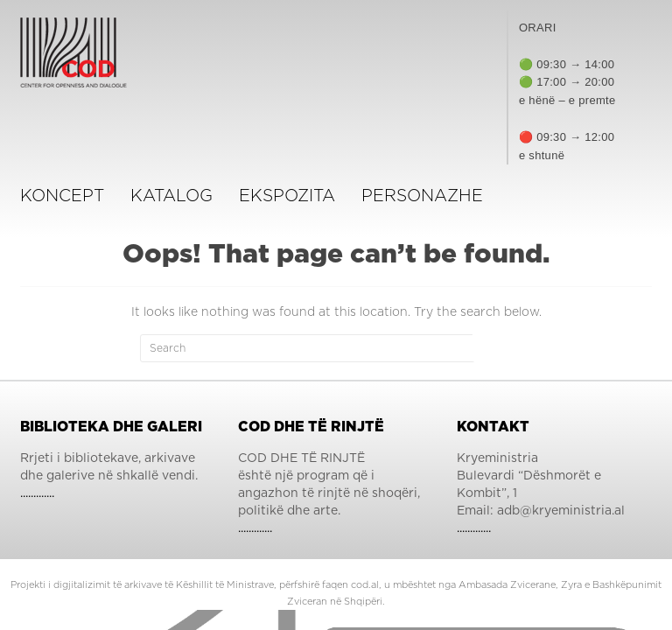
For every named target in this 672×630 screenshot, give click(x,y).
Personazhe (422, 196)
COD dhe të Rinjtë (311, 427)
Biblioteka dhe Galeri (111, 427)
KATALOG (171, 196)
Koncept (62, 196)
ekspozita (287, 196)
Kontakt (493, 427)
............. (37, 493)
